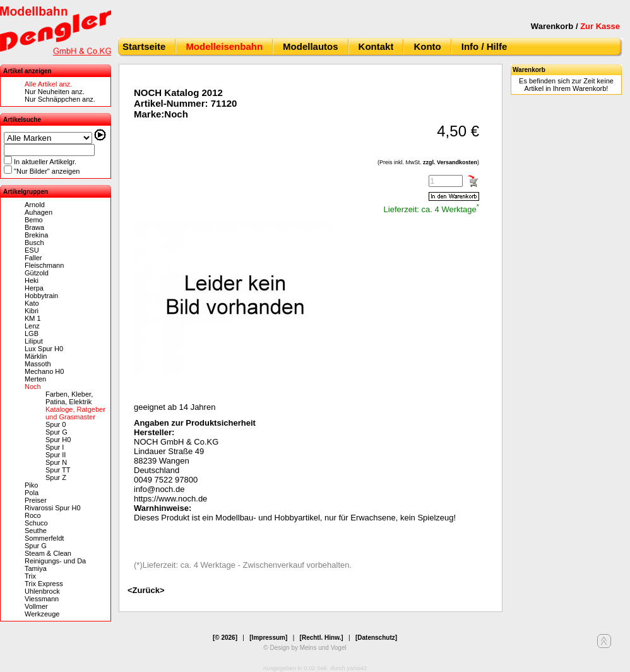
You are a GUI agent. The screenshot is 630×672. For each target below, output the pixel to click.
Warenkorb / (575, 26)
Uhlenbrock (42, 591)
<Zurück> (146, 590)
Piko (31, 485)
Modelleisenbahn (224, 46)
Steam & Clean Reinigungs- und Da (55, 557)
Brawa (34, 227)
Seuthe (36, 531)
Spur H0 (58, 440)
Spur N (56, 462)
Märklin (36, 356)
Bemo (34, 220)
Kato (32, 303)
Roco (33, 515)
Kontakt (376, 46)
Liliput (34, 341)
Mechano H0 (44, 371)
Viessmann (42, 599)
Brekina (36, 235)
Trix (30, 576)
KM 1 (33, 318)
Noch (33, 387)
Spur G (56, 432)
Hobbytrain (41, 296)
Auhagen (39, 212)
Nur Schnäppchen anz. (60, 99)
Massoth (38, 364)
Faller (33, 258)
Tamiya (36, 568)
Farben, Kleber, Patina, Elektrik (69, 398)
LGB (32, 333)
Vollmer (36, 606)
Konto (427, 46)
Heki (32, 280)
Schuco (36, 523)
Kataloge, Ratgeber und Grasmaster (75, 413)
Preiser (36, 500)
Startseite (144, 46)
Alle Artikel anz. (48, 84)
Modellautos (311, 46)
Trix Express (44, 584)
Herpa (34, 288)
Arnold (35, 205)
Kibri (32, 311)
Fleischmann (44, 265)
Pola (32, 493)
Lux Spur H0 (44, 349)
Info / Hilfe (484, 46)
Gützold (37, 273)
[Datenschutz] (376, 638)
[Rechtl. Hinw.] (322, 638)
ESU (32, 250)
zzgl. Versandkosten (450, 162)
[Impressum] (268, 638)
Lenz (32, 326)
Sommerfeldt (44, 538)
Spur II (56, 455)
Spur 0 (56, 424)
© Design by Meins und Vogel (305, 648)
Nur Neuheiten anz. (55, 92)
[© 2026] (225, 638)
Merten (35, 379)
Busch (34, 243)
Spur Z (56, 477)
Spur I (55, 447)
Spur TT (58, 470)
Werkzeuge (42, 614)
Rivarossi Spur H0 (53, 508)
